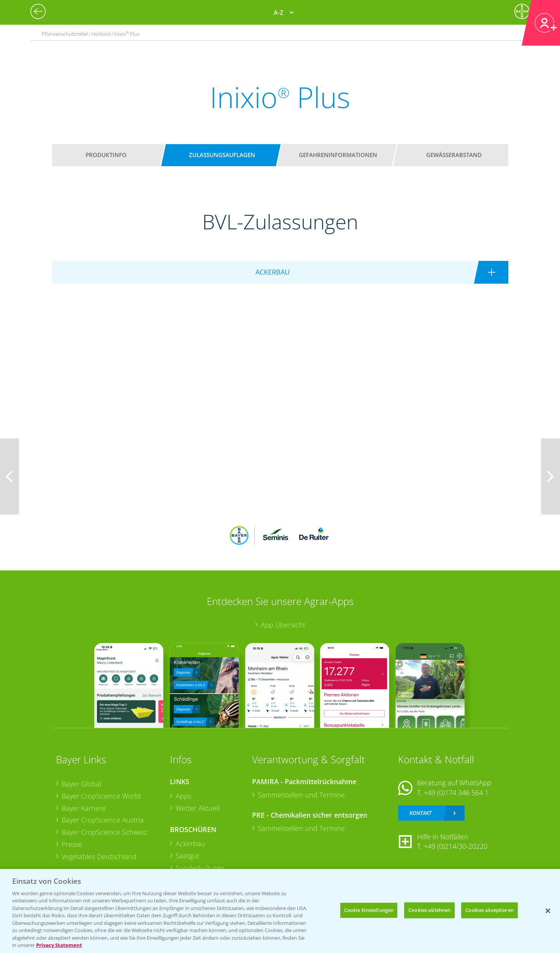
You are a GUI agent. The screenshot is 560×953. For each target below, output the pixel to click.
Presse (72, 844)
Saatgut (187, 856)
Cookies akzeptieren (489, 910)
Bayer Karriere (84, 808)
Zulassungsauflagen (222, 155)
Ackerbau (190, 843)
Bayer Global (81, 784)
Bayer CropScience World (101, 796)
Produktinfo (106, 155)
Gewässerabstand (454, 155)
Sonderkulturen (200, 868)
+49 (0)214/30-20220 (456, 846)
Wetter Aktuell (198, 808)
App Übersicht (283, 625)
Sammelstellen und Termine (301, 795)
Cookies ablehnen (429, 910)
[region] (280, 911)
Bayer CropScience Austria (103, 820)
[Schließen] (548, 911)
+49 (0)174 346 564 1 (456, 793)
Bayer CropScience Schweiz (104, 832)
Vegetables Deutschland (99, 856)
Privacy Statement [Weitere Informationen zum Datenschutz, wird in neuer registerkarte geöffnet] (59, 945)
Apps (183, 796)
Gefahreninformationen (338, 155)
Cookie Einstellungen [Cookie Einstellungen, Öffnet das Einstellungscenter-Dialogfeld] (369, 910)
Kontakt (420, 813)
